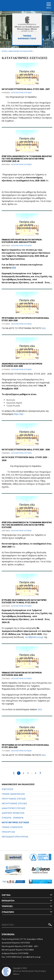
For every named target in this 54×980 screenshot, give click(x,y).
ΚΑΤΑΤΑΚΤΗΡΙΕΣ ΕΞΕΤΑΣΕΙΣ (15, 822)
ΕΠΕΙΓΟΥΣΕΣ (7, 789)
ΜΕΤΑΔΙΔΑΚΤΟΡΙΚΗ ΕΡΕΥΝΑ (15, 837)
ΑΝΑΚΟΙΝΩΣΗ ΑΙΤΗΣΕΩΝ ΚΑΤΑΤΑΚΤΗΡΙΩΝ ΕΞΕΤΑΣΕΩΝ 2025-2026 (22, 365)
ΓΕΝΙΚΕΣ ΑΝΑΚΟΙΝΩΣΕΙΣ (13, 794)
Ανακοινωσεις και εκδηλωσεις (20, 51)
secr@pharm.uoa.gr (34, 637)
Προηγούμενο (14, 773)
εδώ (14, 268)
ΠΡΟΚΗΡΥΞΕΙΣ (8, 832)
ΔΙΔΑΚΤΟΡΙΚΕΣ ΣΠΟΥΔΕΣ (14, 808)
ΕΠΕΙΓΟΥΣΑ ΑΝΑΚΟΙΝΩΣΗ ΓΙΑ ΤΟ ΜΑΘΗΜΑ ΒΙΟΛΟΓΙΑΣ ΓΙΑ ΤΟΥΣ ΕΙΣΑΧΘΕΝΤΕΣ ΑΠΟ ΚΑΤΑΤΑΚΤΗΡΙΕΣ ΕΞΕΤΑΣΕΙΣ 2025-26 (27, 159)
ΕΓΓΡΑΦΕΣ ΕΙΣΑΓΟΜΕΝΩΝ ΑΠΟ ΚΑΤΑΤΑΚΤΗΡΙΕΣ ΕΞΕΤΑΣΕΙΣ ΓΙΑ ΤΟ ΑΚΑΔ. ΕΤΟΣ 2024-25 (24, 601)
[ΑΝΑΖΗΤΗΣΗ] (27, 925)
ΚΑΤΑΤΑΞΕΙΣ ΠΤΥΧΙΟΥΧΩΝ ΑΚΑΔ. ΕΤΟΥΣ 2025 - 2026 (26, 449)
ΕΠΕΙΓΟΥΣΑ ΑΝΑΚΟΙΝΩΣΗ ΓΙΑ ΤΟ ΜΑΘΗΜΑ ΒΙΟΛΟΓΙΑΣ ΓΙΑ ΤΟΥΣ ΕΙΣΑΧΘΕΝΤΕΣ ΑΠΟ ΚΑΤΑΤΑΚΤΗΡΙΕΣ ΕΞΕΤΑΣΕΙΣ (27, 525)
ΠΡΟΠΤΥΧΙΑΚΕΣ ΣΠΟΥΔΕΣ (14, 799)
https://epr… (19, 414)
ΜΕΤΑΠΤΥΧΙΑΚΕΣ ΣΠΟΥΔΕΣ (14, 803)
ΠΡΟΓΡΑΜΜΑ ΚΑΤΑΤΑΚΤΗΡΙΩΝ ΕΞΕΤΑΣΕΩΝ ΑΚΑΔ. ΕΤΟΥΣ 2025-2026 (25, 319)
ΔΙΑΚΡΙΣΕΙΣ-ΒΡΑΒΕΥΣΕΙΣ (13, 813)
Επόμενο (40, 773)
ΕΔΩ (44, 328)
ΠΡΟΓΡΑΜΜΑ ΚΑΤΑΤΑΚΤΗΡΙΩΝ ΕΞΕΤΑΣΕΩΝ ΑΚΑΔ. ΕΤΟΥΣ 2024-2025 (25, 746)
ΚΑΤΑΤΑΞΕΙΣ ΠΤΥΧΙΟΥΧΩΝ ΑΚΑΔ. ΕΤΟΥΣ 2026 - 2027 (26, 89)
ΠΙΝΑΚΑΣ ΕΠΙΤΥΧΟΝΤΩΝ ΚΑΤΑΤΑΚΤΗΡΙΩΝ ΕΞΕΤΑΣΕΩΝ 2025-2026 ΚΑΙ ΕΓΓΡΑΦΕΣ (22, 241)
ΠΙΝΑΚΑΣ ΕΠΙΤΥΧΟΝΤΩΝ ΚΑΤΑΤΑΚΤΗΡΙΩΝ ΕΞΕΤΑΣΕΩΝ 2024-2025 (22, 674)
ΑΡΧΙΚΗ (4, 51)
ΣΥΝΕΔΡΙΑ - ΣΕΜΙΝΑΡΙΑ (13, 818)
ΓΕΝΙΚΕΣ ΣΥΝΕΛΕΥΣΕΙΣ (12, 827)
